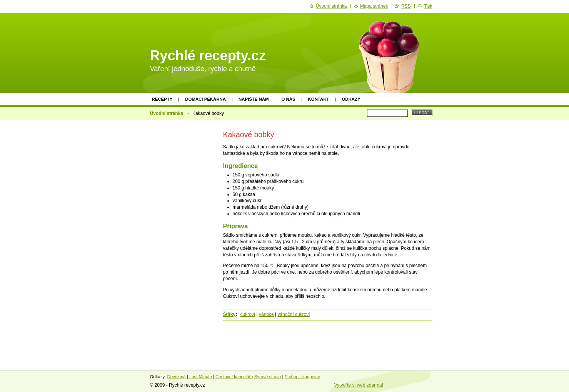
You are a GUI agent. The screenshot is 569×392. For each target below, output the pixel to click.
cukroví (248, 314)
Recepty (162, 99)
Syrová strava (268, 377)
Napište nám (254, 99)
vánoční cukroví (294, 314)
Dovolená (176, 377)
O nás (288, 99)
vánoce (266, 314)
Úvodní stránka (167, 113)
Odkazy (351, 99)
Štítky (229, 314)
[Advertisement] (180, 241)
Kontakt (319, 99)
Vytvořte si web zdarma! (359, 385)
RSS (406, 6)
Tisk (428, 6)
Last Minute (201, 377)
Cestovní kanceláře (234, 377)
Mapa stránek (374, 6)
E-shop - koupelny (302, 377)
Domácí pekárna (205, 99)
